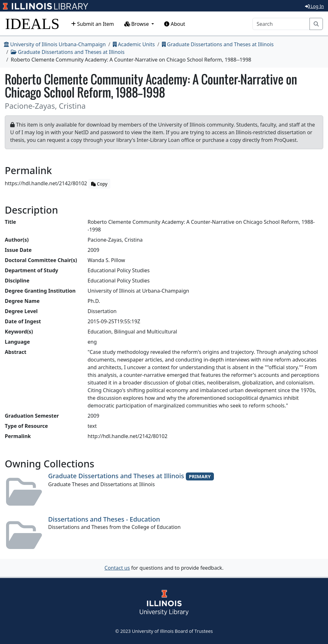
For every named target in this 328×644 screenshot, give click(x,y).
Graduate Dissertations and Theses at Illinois (218, 44)
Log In (314, 6)
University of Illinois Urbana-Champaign (55, 44)
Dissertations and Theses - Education (104, 519)
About (175, 24)
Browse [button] (137, 24)
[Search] (281, 24)
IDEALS (32, 24)
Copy (99, 184)
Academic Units (134, 44)
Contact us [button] (117, 568)
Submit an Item (93, 24)
